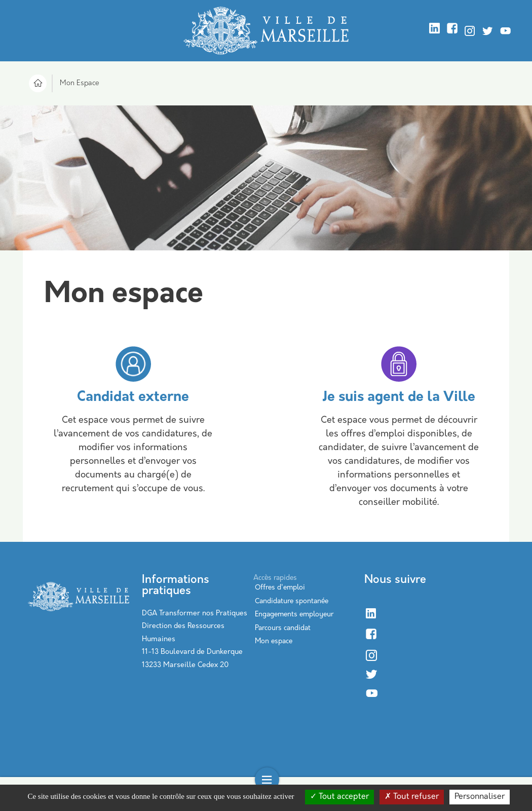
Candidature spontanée (292, 601)
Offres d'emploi (280, 588)
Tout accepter (339, 797)
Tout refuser (412, 797)
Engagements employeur (294, 615)
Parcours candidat (283, 628)
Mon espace (274, 641)
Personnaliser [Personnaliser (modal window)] (480, 797)
